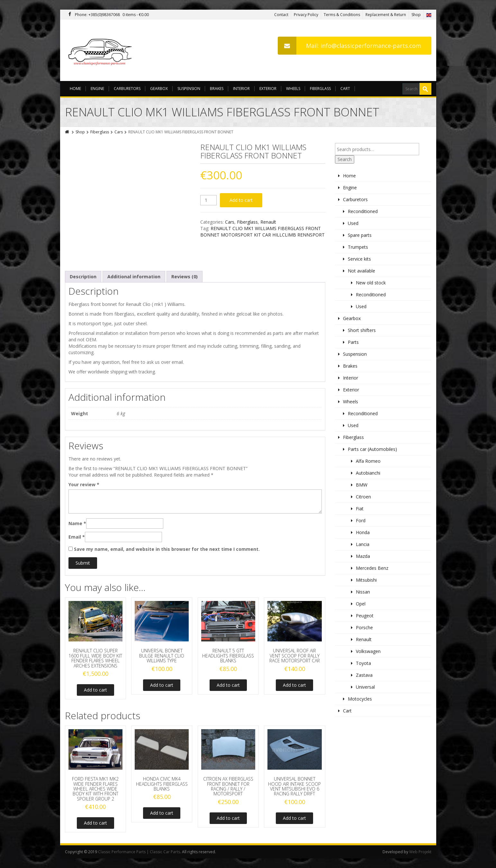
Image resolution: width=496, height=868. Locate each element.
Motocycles (360, 699)
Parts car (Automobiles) (372, 449)
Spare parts (360, 235)
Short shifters (362, 330)
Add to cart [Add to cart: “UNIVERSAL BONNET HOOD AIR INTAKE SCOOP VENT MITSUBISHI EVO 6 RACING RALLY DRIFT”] (294, 818)
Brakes (217, 89)
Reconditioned (363, 211)
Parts (353, 342)
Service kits (359, 259)
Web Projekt (420, 852)
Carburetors (127, 89)
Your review (84, 484)
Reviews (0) (185, 277)
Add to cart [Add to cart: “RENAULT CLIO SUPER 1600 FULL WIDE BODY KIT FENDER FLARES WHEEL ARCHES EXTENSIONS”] (95, 690)
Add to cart (241, 200)
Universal (365, 687)
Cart (345, 89)
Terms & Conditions (342, 15)
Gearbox (159, 89)
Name (77, 523)
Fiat (360, 509)
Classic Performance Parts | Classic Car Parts (139, 852)
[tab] (83, 277)
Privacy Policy (306, 15)
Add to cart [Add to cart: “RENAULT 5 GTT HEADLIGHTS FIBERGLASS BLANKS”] (228, 685)
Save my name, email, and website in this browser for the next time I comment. (167, 549)
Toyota (363, 663)
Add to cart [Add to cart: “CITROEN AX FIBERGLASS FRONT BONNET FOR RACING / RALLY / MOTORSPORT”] (228, 818)
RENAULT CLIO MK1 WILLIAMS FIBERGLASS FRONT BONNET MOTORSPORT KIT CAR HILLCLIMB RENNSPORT (262, 232)
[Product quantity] (208, 200)
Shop (416, 15)
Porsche (364, 627)
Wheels (293, 89)
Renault (268, 222)
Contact (281, 15)
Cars (119, 132)
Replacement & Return (386, 15)
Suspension (189, 89)
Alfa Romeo (368, 461)
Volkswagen (368, 651)
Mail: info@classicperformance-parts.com (349, 46)
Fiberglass (320, 89)
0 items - (136, 15)
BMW (362, 485)
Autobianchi (368, 473)
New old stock (371, 283)
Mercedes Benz (372, 568)
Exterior (268, 89)
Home (75, 89)
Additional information (134, 277)
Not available (361, 271)
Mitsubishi (366, 580)
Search (345, 159)
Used (353, 223)
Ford (361, 520)
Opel (361, 604)
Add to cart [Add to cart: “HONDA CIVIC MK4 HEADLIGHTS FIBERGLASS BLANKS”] (162, 813)
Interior (241, 89)
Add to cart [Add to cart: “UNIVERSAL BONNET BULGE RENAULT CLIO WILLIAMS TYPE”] (162, 685)
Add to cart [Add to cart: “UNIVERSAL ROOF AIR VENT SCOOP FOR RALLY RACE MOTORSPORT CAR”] (294, 685)
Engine (97, 89)
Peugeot (365, 616)
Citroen (363, 497)
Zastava (364, 675)
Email (77, 537)
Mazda (363, 556)
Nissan (363, 592)
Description (83, 277)
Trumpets (358, 247)
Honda (363, 532)
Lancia (363, 544)
